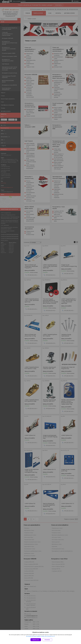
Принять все (36, 640)
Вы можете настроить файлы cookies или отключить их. (40, 636)
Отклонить (47, 640)
